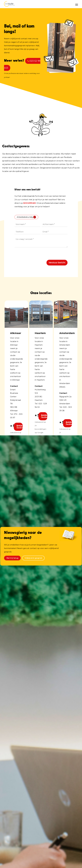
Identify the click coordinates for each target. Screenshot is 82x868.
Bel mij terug (12, 558)
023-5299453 (29, 203)
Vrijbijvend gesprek (33, 558)
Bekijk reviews (20, 427)
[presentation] (31, 254)
